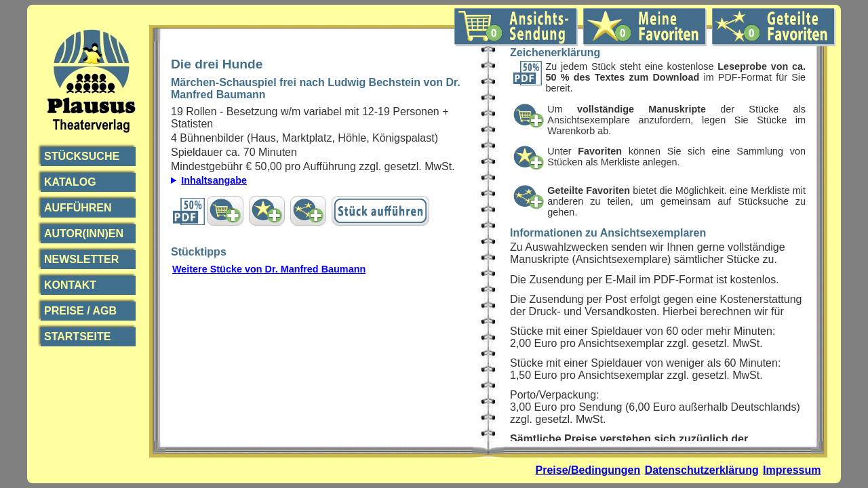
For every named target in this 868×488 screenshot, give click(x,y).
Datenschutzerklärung (702, 470)
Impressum (792, 470)
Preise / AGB (80, 311)
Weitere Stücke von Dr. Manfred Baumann (269, 269)
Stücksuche (82, 156)
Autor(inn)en (84, 233)
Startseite (77, 337)
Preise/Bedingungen (588, 470)
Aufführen (78, 208)
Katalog (70, 182)
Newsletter (81, 259)
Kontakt (70, 285)
